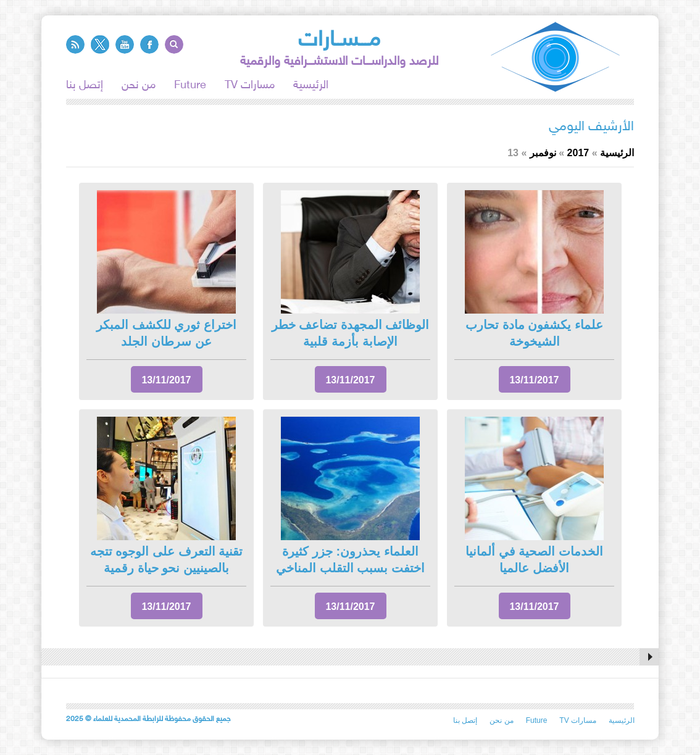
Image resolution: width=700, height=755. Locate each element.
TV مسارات (250, 86)
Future (190, 86)
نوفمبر (543, 153)
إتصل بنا (85, 86)
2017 (578, 153)
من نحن (139, 86)
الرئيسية (311, 86)
